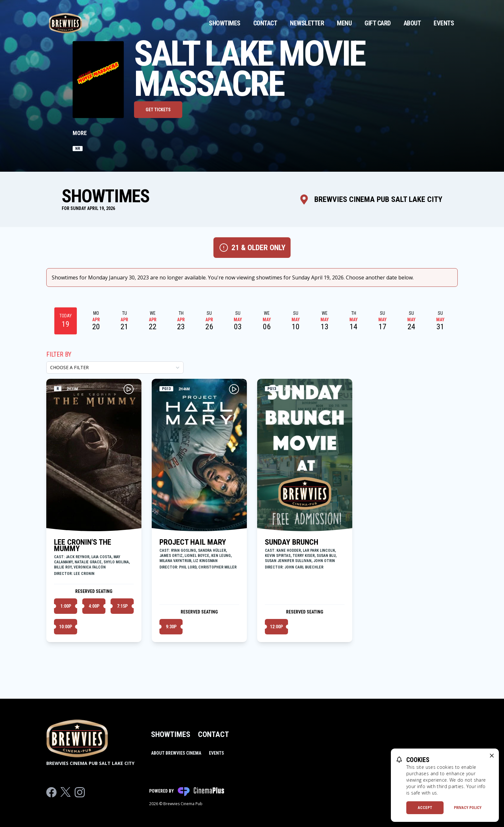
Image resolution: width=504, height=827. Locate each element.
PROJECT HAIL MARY (193, 542)
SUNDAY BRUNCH (292, 542)
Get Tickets (158, 110)
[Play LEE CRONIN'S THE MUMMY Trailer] (129, 389)
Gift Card (378, 23)
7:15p (122, 606)
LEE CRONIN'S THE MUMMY (83, 545)
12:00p (276, 627)
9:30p (171, 627)
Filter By (59, 354)
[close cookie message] (492, 756)
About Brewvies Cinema (176, 753)
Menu (344, 23)
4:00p (94, 606)
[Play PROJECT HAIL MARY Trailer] (234, 389)
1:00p (66, 606)
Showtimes (225, 23)
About (412, 23)
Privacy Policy (468, 808)
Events (444, 23)
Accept (425, 808)
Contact (265, 23)
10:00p (66, 627)
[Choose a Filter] (115, 368)
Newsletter (307, 23)
